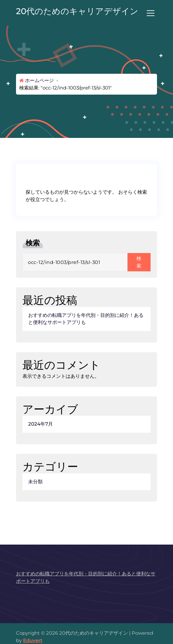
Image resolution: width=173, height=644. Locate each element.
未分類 (35, 482)
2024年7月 (41, 424)
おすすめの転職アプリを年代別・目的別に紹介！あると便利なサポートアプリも (86, 319)
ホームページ (37, 80)
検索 (33, 243)
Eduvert (33, 640)
